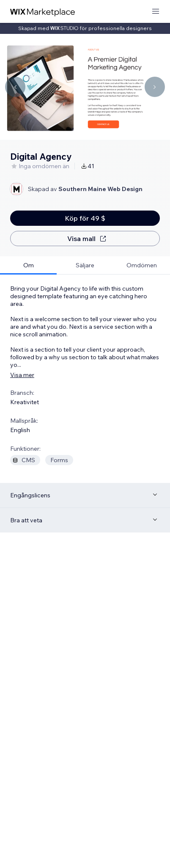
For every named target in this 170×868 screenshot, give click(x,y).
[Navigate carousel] (15, 87)
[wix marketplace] (43, 12)
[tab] (28, 265)
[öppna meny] (156, 12)
